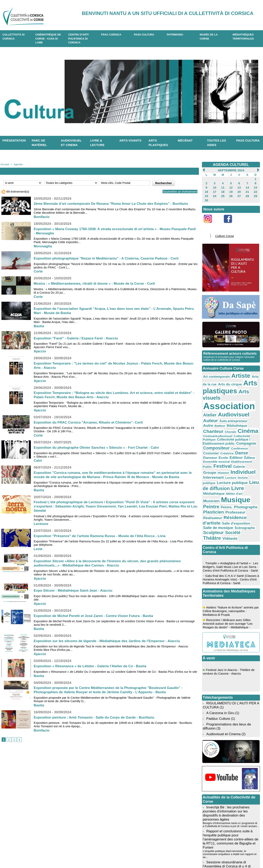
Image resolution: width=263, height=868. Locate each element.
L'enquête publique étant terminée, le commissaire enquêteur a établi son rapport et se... (230, 784)
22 (255, 190)
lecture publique (241, 437)
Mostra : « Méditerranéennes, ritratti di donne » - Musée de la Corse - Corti (98, 283)
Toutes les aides (217, 143)
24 (215, 193)
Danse (234, 420)
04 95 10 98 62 (52, 855)
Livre (226, 445)
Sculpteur (229, 473)
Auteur (236, 397)
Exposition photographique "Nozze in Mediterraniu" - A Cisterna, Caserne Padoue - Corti (110, 258)
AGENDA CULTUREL (231, 164)
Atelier (251, 391)
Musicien (216, 452)
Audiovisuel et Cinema (223, 670)
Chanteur (211, 406)
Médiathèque (241, 446)
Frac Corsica (111, 35)
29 (255, 193)
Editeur (217, 424)
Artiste (234, 370)
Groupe (208, 433)
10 (215, 186)
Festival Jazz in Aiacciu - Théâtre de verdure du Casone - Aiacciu (230, 612)
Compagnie (211, 416)
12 (231, 186)
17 (215, 190)
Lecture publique (215, 441)
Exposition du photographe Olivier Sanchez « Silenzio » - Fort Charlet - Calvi (100, 447)
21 (247, 190)
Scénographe (211, 473)
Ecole (207, 424)
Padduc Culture (218, 656)
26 (231, 193)
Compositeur (231, 416)
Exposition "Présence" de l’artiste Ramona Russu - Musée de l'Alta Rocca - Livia (103, 535)
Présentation (14, 140)
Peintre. (222, 457)
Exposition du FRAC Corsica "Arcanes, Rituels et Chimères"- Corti (91, 422)
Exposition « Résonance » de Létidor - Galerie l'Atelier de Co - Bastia (93, 665)
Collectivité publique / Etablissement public (230, 413)
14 (247, 186)
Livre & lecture (97, 143)
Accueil (4, 164)
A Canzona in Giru (219, 651)
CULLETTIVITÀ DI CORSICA (13, 37)
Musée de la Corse (209, 37)
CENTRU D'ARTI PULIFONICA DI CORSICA (78, 39)
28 (247, 193)
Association (224, 390)
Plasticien (211, 461)
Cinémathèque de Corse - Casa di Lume (48, 39)
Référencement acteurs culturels (228, 349)
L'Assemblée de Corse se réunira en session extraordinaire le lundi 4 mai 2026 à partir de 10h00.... (227, 804)
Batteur (234, 402)
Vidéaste (225, 478)
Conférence (250, 416)
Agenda (16, 164)
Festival (236, 428)
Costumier (209, 420)
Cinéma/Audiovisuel (215, 410)
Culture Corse (222, 232)
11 (223, 186)
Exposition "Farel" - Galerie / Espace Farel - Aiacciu (78, 338)
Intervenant (211, 437)
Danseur (247, 420)
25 (223, 193)
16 (206, 190)
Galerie (250, 428)
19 (231, 190)
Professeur (229, 461)
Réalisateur (246, 461)
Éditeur (229, 424)
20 (239, 190)
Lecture (226, 437)
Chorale (225, 406)
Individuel (236, 433)
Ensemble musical (245, 424)
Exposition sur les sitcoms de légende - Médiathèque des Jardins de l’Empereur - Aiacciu (111, 640)
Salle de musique (232, 469)
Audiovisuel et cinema (71, 143)
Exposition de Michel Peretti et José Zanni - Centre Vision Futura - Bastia (97, 615)
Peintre (210, 457)
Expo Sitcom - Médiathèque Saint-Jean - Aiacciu (75, 590)
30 (206, 197)
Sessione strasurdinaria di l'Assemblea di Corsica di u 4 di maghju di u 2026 (225, 794)
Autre (224, 401)
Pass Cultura (144, 35)
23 (206, 193)
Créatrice (223, 420)
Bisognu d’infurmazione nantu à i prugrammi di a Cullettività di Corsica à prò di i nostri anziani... (229, 759)
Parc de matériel (39, 143)
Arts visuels (244, 383)
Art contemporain (214, 371)
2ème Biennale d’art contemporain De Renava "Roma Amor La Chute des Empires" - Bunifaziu (115, 203)
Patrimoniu (175, 35)
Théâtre (210, 477)
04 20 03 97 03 (83, 855)
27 (239, 193)
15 (255, 186)
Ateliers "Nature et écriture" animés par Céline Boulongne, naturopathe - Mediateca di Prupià (230, 551)
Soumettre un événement (177, 191)
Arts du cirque (218, 377)
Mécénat (185, 140)
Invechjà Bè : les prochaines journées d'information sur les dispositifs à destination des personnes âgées (231, 748)
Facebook (231, 222)
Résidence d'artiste (220, 465)
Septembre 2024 (231, 170)
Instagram (211, 222)
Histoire (220, 433)
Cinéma (240, 406)
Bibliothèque (248, 402)
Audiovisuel (216, 397)
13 (239, 186)
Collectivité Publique (240, 410)
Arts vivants (130, 140)
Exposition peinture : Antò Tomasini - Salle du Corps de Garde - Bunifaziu (98, 717)
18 (223, 190)
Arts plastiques (158, 143)
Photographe (238, 457)
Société (245, 473)
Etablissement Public (215, 428)
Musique (236, 451)
